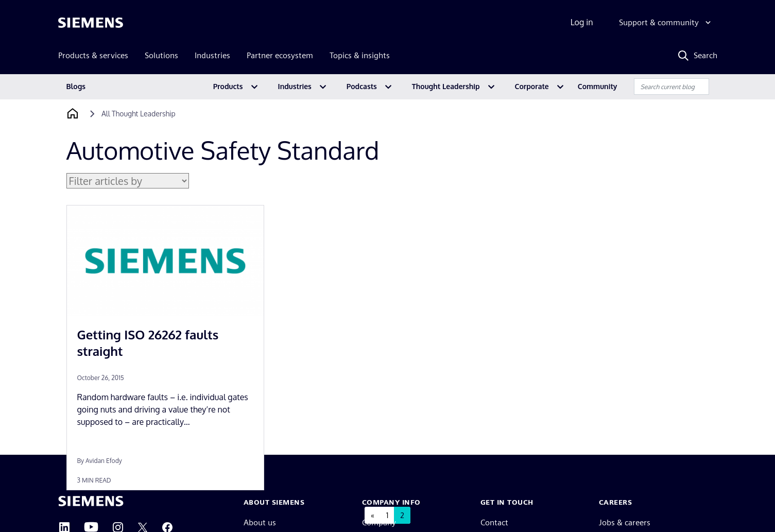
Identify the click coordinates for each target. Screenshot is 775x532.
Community (598, 86)
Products (228, 86)
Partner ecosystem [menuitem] (280, 55)
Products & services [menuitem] (93, 55)
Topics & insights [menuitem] (360, 55)
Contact (494, 522)
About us (260, 522)
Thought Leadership (446, 86)
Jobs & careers (625, 522)
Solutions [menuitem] (161, 55)
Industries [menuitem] (212, 55)
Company (379, 522)
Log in (582, 22)
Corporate (532, 86)
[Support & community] (666, 23)
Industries (295, 86)
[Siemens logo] (91, 23)
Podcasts (362, 86)
